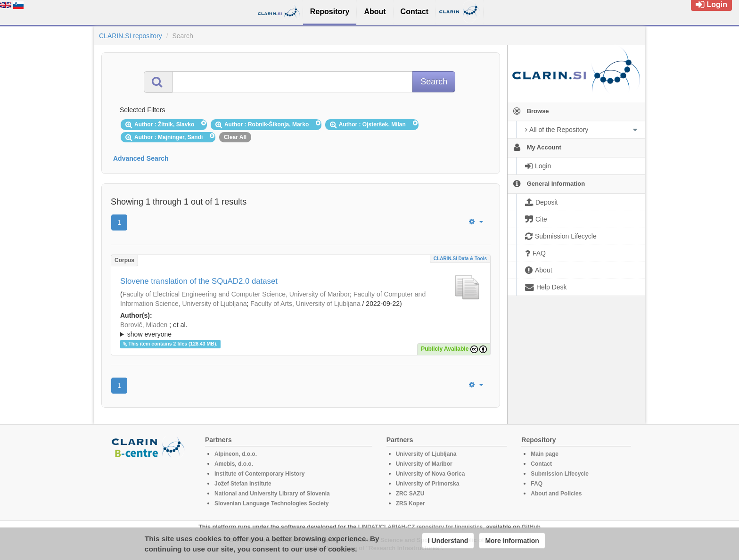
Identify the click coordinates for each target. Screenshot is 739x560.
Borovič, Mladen (144, 325)
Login (711, 4)
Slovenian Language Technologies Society (272, 503)
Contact (541, 464)
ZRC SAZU (410, 494)
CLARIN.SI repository (131, 36)
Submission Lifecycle (560, 474)
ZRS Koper (411, 503)
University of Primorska (428, 484)
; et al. (301, 330)
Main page (545, 454)
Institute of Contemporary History (259, 474)
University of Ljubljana (426, 454)
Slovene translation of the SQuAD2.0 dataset (199, 281)
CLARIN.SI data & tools (460, 259)
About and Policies (556, 494)
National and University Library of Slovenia (272, 494)
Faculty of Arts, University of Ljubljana (305, 304)
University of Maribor (424, 464)
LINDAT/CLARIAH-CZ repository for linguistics (420, 527)
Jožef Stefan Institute (243, 484)
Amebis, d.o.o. (234, 464)
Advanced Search (141, 158)
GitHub (531, 527)
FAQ (537, 484)
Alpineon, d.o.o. (236, 454)
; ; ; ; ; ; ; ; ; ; (301, 329)
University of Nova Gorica (431, 474)
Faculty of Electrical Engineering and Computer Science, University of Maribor (236, 294)
